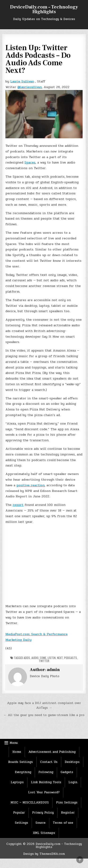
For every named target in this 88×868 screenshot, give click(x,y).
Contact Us (49, 762)
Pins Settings (67, 802)
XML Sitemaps (44, 833)
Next (60, 658)
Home (17, 752)
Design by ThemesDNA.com (44, 854)
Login (73, 782)
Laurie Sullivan (22, 81)
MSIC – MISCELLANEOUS (30, 802)
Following (46, 772)
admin (53, 670)
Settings (21, 823)
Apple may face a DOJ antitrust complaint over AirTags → (44, 706)
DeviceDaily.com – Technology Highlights (44, 9)
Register (68, 813)
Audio (35, 658)
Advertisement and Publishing (52, 752)
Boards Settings (21, 762)
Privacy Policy (43, 813)
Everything (23, 772)
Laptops (17, 782)
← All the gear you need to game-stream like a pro (44, 715)
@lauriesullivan (30, 87)
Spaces (30, 162)
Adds (27, 658)
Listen (52, 658)
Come (43, 658)
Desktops (72, 762)
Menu (14, 743)
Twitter (44, 661)
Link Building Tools (46, 782)
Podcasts (71, 658)
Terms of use (63, 823)
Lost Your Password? (44, 792)
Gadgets (67, 772)
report (18, 505)
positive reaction (31, 485)
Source (40, 823)
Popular (19, 813)
